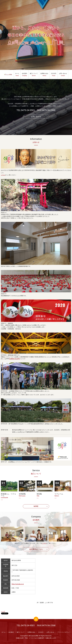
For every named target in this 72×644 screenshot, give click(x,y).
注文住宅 (54, 75)
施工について (34, 75)
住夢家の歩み (44, 75)
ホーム (17, 75)
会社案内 (24, 75)
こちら (3, 175)
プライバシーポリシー (64, 632)
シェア (3, 612)
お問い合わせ (63, 75)
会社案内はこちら (36, 549)
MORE (36, 506)
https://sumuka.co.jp (18, 584)
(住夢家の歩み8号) (15, 359)
